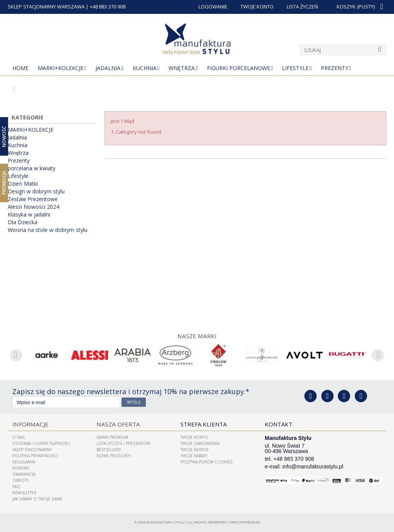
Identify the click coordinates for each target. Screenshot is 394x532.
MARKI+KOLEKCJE (61, 68)
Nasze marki (197, 336)
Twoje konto (194, 437)
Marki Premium (112, 437)
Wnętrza (182, 68)
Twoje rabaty (194, 456)
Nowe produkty (114, 456)
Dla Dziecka (23, 222)
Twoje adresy (194, 450)
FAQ (16, 487)
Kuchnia (145, 68)
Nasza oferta (117, 424)
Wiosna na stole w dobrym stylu (48, 230)
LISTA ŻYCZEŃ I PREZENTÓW (123, 443)
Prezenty (335, 68)
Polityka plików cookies (206, 462)
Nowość (4, 136)
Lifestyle (295, 68)
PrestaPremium (245, 522)
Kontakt (21, 468)
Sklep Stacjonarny (32, 450)
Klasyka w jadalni (29, 215)
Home (20, 68)
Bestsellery (109, 450)
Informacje (30, 424)
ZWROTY (20, 480)
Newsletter (24, 493)
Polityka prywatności (35, 456)
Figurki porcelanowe (239, 68)
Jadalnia (108, 68)
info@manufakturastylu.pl (313, 467)
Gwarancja (24, 474)
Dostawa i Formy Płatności (41, 443)
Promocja (4, 183)
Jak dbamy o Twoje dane (37, 499)
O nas (18, 437)
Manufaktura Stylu (165, 522)
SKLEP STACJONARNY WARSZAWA (46, 7)
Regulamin (24, 462)
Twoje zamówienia (200, 443)
